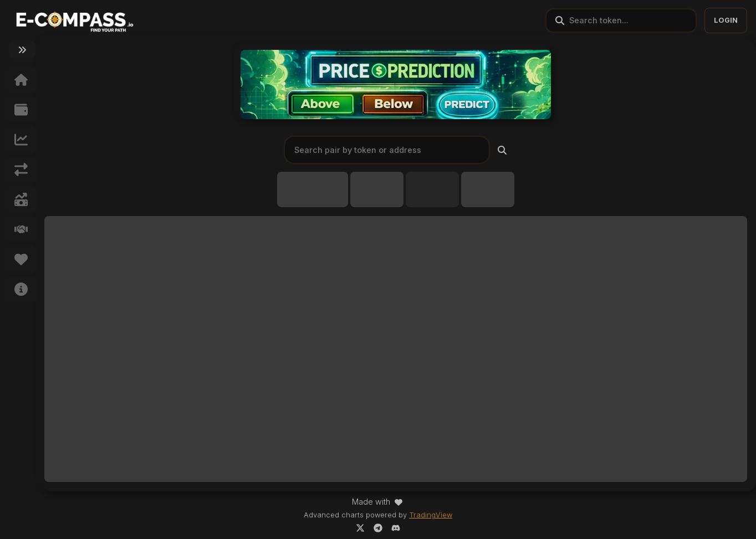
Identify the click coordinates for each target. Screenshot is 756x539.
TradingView (431, 515)
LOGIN (726, 20)
